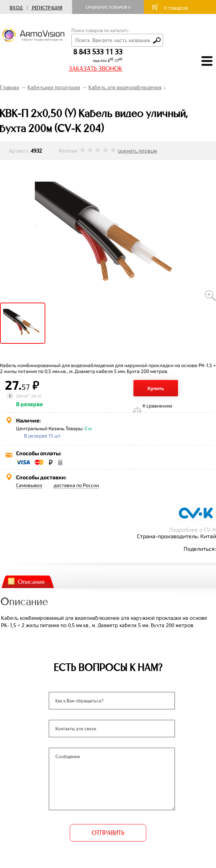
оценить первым (137, 151)
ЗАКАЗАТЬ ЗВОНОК (95, 69)
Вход (16, 8)
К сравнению (157, 406)
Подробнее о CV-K (192, 529)
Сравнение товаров (108, 7)
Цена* (23, 395)
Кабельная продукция (54, 87)
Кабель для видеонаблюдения (125, 87)
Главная (10, 87)
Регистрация (47, 8)
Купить (156, 388)
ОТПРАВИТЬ (108, 833)
